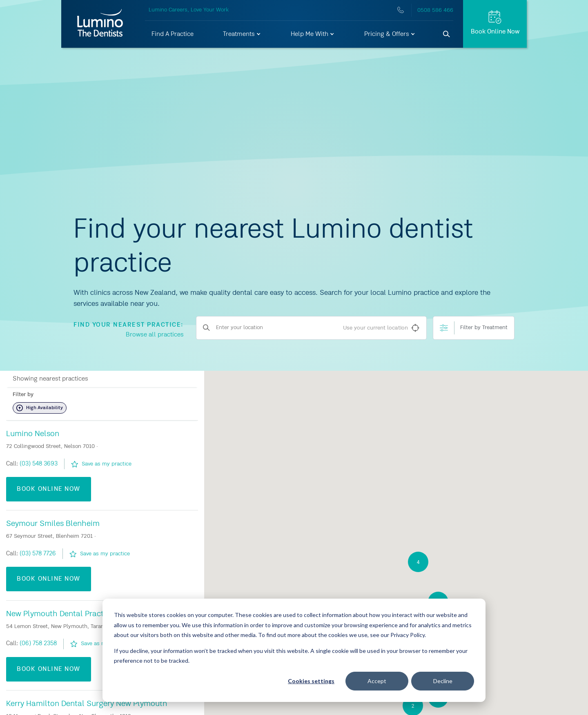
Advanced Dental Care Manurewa (65, 434)
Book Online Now (49, 489)
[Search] (447, 34)
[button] (242, 34)
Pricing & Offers (390, 34)
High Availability (40, 408)
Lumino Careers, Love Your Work (189, 10)
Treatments (242, 34)
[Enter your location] (312, 328)
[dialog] (294, 650)
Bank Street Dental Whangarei (60, 614)
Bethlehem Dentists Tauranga (59, 704)
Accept (377, 681)
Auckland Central (37, 523)
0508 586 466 (435, 10)
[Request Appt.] (495, 24)
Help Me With (313, 34)
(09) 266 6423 (39, 463)
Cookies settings (311, 681)
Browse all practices (155, 335)
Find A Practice (173, 34)
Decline (443, 681)
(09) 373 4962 (39, 553)
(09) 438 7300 (39, 643)
